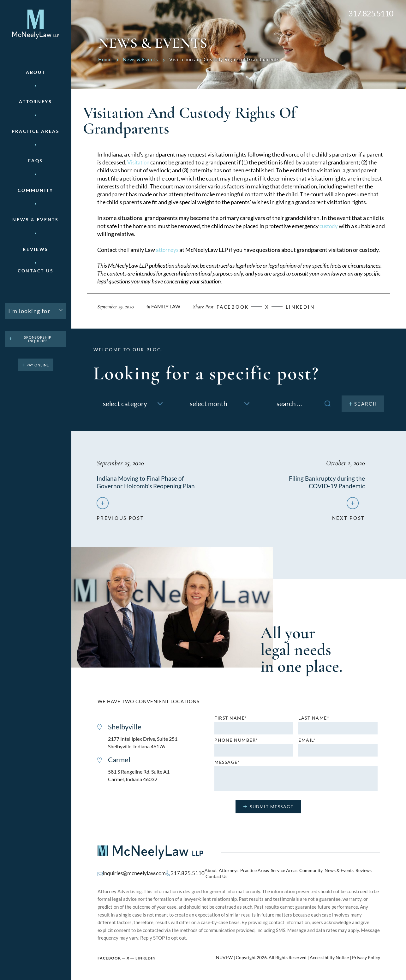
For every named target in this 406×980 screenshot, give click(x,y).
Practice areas (36, 131)
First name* (231, 720)
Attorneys (35, 102)
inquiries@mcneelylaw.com (133, 873)
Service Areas (276, 873)
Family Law (167, 306)
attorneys (168, 250)
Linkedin (309, 307)
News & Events (35, 220)
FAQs (36, 161)
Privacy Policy (366, 955)
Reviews (36, 249)
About (36, 72)
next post (349, 517)
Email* (307, 742)
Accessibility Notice (329, 955)
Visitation (140, 162)
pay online (38, 365)
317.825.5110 (371, 13)
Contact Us (36, 271)
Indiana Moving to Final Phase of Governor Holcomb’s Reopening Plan (146, 482)
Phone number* (236, 742)
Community (35, 190)
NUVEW (224, 955)
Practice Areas (248, 873)
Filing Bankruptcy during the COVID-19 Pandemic (327, 482)
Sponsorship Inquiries (38, 339)
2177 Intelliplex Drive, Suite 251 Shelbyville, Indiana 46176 (145, 745)
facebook (237, 307)
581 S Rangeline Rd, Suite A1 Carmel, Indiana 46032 (141, 779)
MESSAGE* (227, 764)
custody (329, 226)
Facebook (109, 956)
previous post (120, 517)
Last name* (314, 720)
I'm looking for (29, 311)
